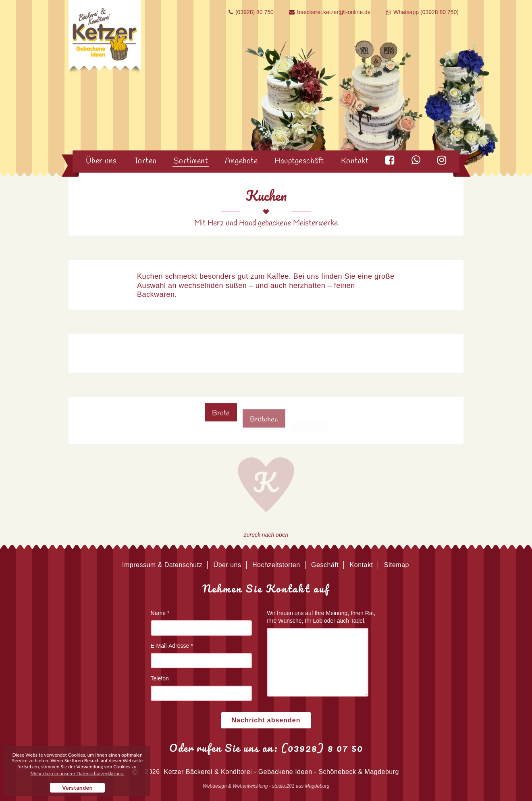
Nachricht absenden (266, 720)
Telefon (160, 678)
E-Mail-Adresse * (172, 646)
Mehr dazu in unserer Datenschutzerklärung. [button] (78, 774)
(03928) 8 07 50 (322, 748)
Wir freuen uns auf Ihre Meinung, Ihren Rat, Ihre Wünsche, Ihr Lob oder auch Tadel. (321, 617)
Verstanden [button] (77, 787)
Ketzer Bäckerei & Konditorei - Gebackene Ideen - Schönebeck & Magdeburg (282, 772)
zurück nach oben (266, 535)
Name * (160, 613)
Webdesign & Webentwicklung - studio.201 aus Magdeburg (266, 786)
